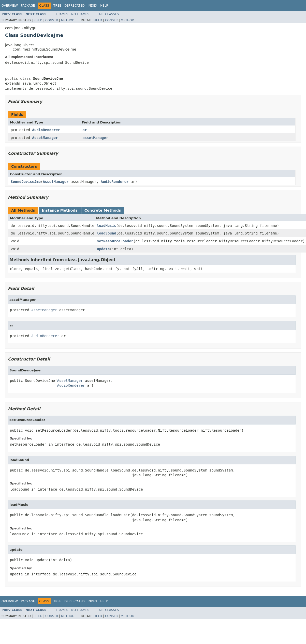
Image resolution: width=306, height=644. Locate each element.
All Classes (109, 14)
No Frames (80, 14)
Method (68, 20)
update (103, 249)
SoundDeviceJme (26, 182)
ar (85, 130)
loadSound (107, 233)
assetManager (95, 138)
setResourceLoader (115, 241)
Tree (57, 6)
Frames (62, 14)
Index (93, 6)
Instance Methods (60, 210)
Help (104, 6)
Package (28, 6)
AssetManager (45, 138)
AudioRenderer (46, 130)
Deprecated (75, 6)
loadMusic (107, 226)
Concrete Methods (103, 210)
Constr (52, 20)
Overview (10, 6)
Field (38, 20)
